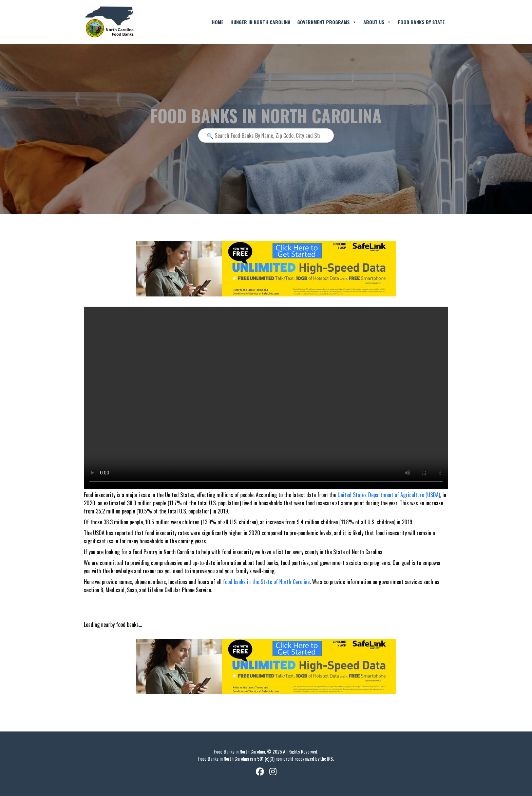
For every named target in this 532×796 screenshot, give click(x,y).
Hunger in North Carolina (260, 22)
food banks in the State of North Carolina (266, 582)
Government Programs (327, 22)
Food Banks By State (421, 22)
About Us (377, 22)
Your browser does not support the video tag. (266, 398)
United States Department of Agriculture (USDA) (389, 495)
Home (218, 22)
